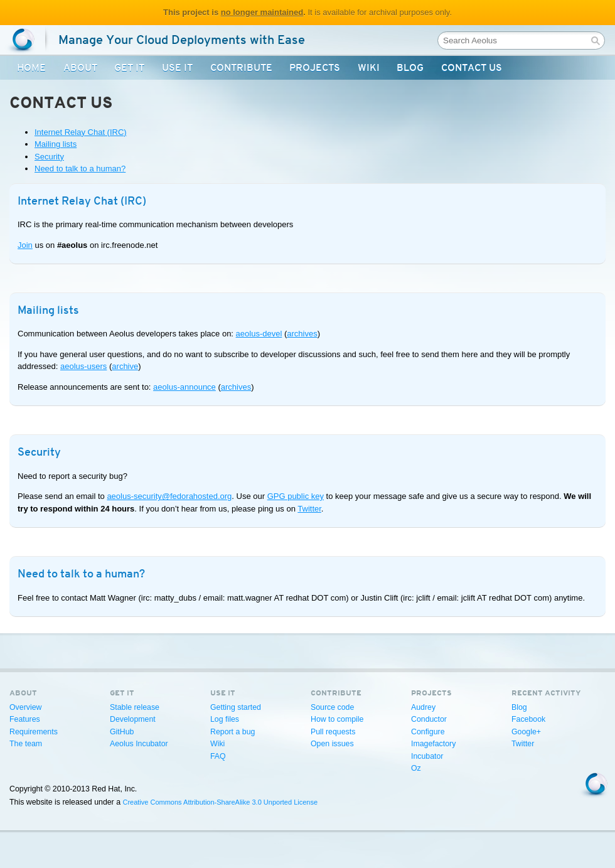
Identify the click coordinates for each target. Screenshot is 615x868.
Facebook (528, 719)
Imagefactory (433, 744)
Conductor (429, 719)
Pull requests (333, 732)
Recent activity (546, 693)
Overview (25, 707)
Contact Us (472, 68)
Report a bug (233, 732)
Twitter (309, 509)
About (80, 68)
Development (133, 719)
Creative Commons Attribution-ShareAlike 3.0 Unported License (220, 802)
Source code (332, 707)
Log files (225, 719)
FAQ (218, 756)
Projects (315, 68)
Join (25, 245)
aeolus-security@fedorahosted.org (169, 496)
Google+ (526, 732)
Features (25, 719)
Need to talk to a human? (80, 169)
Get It (129, 68)
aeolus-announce (184, 387)
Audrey (423, 707)
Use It (177, 68)
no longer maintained (262, 12)
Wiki (369, 68)
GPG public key (296, 496)
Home (31, 68)
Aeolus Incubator (139, 744)
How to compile (337, 719)
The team (26, 744)
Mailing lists (56, 144)
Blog (410, 68)
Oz (416, 768)
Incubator (427, 756)
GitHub (122, 732)
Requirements (34, 732)
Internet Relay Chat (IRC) (81, 132)
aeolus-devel (259, 334)
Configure (428, 732)
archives (302, 334)
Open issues (332, 744)
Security (49, 157)
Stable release (135, 707)
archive (125, 366)
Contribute (241, 68)
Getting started (236, 707)
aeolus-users (83, 366)
